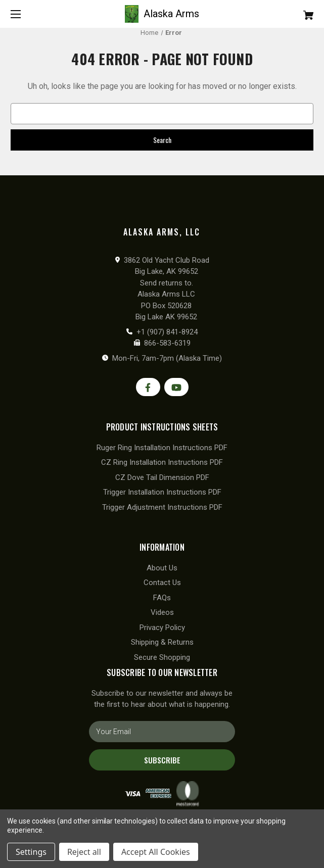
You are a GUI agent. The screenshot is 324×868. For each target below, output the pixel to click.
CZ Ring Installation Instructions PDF (162, 462)
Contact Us (162, 583)
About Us (162, 568)
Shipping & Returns (162, 642)
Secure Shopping (162, 657)
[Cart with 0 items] (283, 11)
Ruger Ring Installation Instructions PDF (162, 448)
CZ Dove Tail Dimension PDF (162, 477)
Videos (162, 612)
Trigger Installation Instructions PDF (162, 492)
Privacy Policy (162, 628)
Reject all (84, 852)
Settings (31, 852)
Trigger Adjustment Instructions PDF (162, 507)
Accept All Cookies (156, 852)
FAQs (162, 598)
